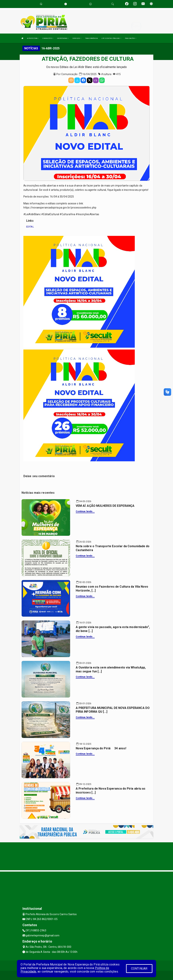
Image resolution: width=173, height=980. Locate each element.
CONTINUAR (139, 969)
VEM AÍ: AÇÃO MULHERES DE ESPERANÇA (105, 506)
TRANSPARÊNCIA (91, 38)
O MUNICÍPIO (48, 38)
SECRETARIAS (63, 38)
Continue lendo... (85, 511)
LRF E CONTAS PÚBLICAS (111, 38)
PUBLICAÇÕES (131, 38)
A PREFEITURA (33, 38)
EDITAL (30, 227)
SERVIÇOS (77, 38)
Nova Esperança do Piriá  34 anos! (101, 748)
